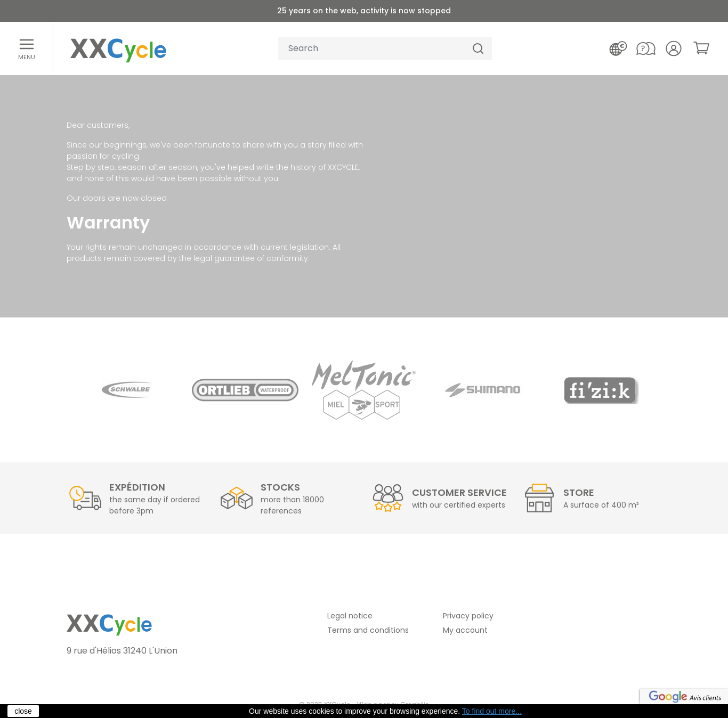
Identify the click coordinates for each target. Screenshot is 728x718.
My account (465, 630)
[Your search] (371, 49)
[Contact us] (646, 48)
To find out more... (492, 711)
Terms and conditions (368, 630)
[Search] (478, 49)
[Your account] (674, 48)
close (23, 711)
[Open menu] (27, 48)
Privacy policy (468, 616)
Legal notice (350, 616)
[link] (701, 48)
